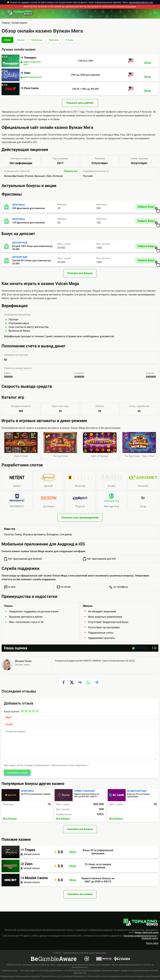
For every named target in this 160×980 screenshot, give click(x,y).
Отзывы (69, 40)
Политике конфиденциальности (140, 936)
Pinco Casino (31, 88)
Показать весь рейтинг (80, 103)
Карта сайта (152, 943)
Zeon (29, 864)
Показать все (71, 171)
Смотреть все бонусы (80, 829)
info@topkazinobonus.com (141, 2)
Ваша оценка (12, 711)
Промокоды (37, 40)
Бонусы (21, 40)
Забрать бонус (147, 207)
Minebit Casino (36, 878)
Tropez (30, 850)
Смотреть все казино (80, 894)
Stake (27, 73)
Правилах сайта (150, 938)
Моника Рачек (23, 661)
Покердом (30, 58)
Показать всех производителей (80, 518)
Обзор (7, 40)
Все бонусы (10, 818)
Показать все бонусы (80, 273)
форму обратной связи (147, 932)
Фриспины (54, 40)
